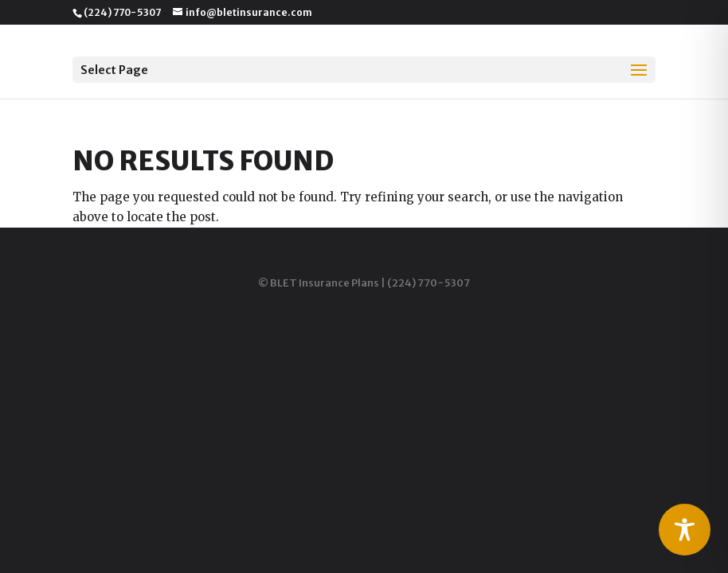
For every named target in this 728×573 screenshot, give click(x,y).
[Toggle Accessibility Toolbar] (685, 530)
